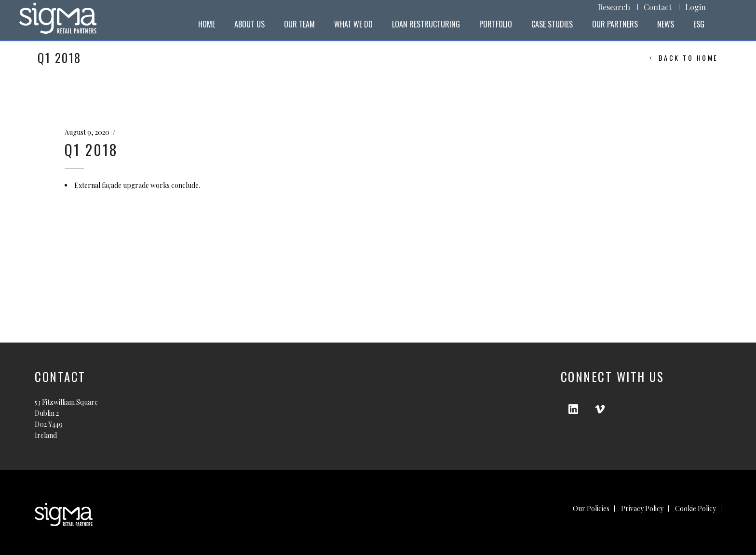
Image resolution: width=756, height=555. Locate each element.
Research (614, 7)
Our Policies (591, 509)
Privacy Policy (642, 509)
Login (695, 7)
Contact (658, 7)
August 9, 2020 (87, 132)
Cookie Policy (695, 509)
